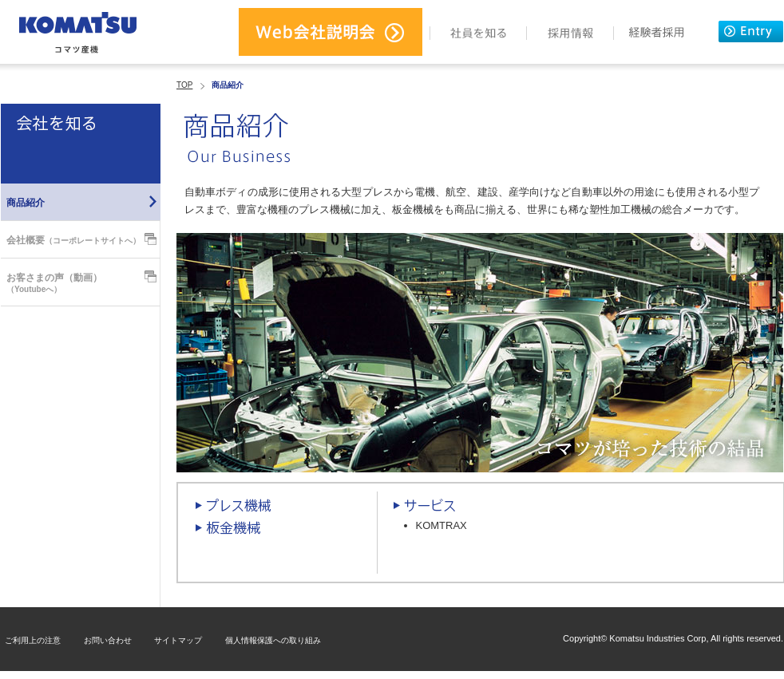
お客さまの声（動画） (54, 283)
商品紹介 (26, 203)
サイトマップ (178, 640)
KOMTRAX (441, 525)
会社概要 (73, 240)
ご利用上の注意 (33, 640)
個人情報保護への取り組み (273, 640)
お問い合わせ (108, 640)
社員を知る (478, 32)
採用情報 (570, 32)
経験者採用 (656, 32)
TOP (184, 85)
